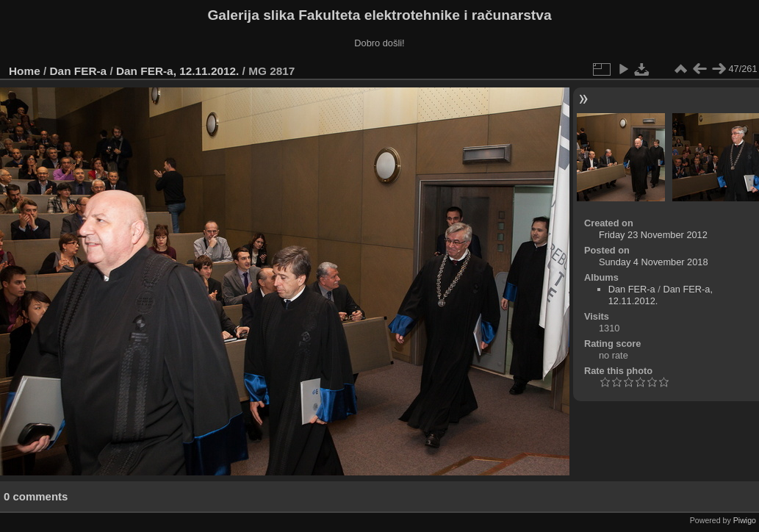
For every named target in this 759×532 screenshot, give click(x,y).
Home (25, 71)
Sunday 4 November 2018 (654, 262)
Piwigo (745, 520)
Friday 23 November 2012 (653, 235)
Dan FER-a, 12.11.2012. (177, 71)
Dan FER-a (79, 71)
